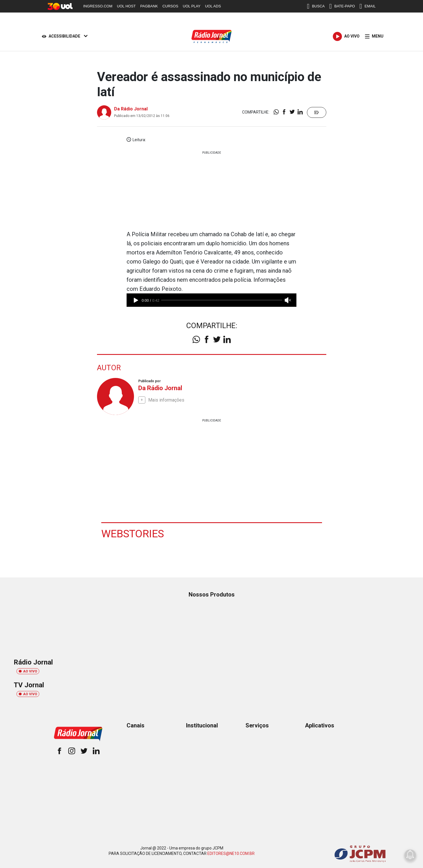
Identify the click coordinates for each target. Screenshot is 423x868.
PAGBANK (149, 6)
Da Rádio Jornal (131, 109)
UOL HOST (126, 6)
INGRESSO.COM (98, 6)
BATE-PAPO (342, 6)
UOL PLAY (192, 6)
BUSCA (316, 6)
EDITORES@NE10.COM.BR (231, 853)
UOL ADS (213, 6)
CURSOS (170, 6)
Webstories (133, 534)
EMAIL (368, 6)
